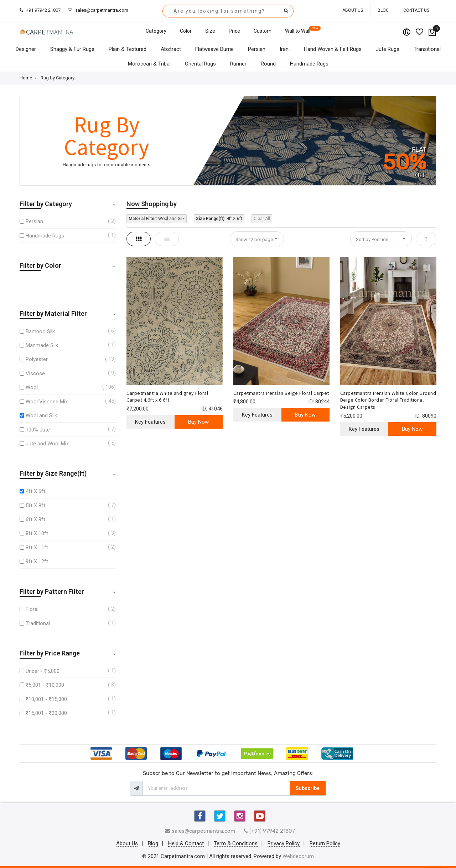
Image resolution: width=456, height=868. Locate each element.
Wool (32, 387)
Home (26, 78)
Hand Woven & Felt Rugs (333, 49)
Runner (238, 64)
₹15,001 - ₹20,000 (46, 713)
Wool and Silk (41, 415)
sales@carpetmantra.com (98, 10)
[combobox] (228, 11)
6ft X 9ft (35, 519)
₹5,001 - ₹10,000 (45, 685)
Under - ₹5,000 (43, 671)
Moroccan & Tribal (149, 64)
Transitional (427, 49)
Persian (257, 49)
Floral (32, 609)
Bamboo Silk (40, 331)
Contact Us (416, 10)
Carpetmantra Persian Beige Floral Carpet (281, 393)
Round (268, 64)
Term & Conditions (236, 844)
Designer (26, 49)
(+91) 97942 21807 (269, 831)
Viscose (35, 373)
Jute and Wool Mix (47, 444)
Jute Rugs (388, 49)
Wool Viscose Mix (47, 402)
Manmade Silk (42, 345)
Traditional (38, 623)
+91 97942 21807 (40, 10)
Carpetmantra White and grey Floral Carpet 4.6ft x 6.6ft (167, 397)
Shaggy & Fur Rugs (72, 49)
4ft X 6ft (35, 491)
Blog (383, 10)
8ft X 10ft (37, 533)
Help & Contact (186, 844)
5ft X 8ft (35, 506)
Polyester (37, 359)
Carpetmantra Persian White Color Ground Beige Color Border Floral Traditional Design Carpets (388, 400)
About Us (353, 10)
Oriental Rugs (200, 64)
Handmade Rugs (309, 64)
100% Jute (38, 430)
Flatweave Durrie (214, 49)
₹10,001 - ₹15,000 (46, 699)
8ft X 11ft (37, 548)
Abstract (171, 49)
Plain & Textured (128, 49)
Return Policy (325, 844)
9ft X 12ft (37, 561)
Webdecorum (298, 856)
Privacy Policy (284, 844)
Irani (285, 49)
